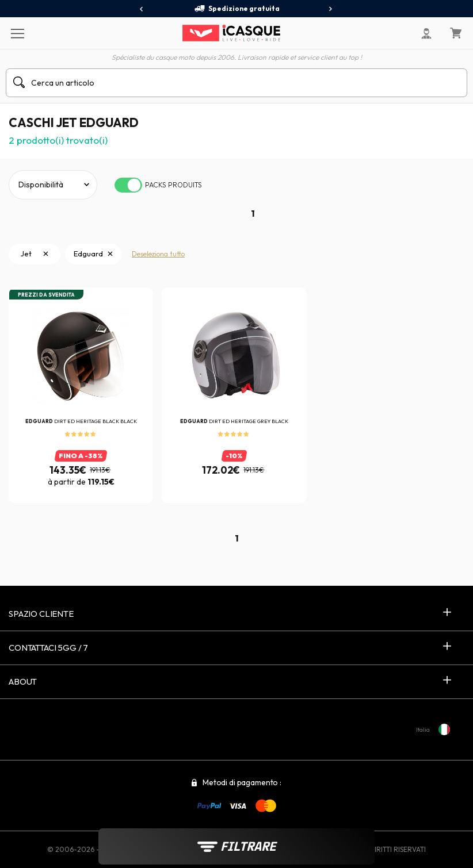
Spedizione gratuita (237, 9)
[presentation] (142, 9)
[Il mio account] (426, 33)
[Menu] (17, 33)
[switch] (128, 185)
